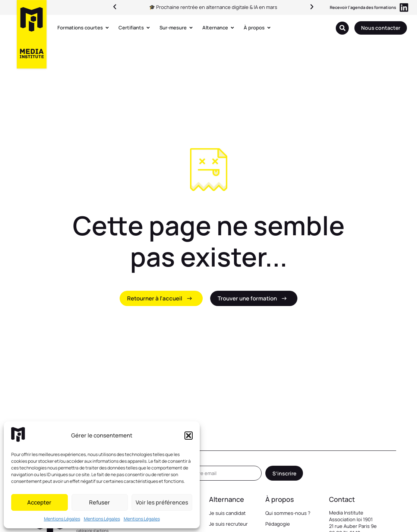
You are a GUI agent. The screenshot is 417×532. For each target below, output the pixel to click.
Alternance (227, 499)
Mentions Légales (62, 519)
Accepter (39, 502)
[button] (189, 436)
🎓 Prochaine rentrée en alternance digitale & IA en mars (213, 7)
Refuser (99, 502)
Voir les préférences (162, 502)
